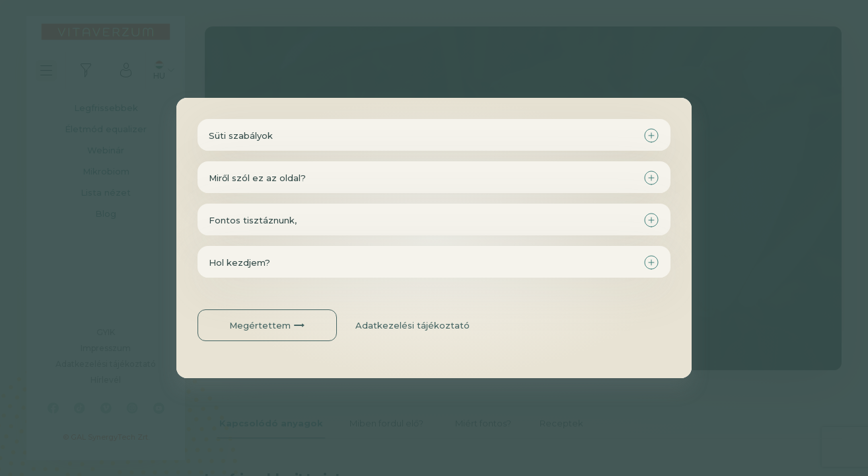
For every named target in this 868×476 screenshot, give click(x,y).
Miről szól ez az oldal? (257, 178)
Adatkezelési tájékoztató (413, 325)
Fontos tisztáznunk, (253, 220)
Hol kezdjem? (239, 262)
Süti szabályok (241, 136)
